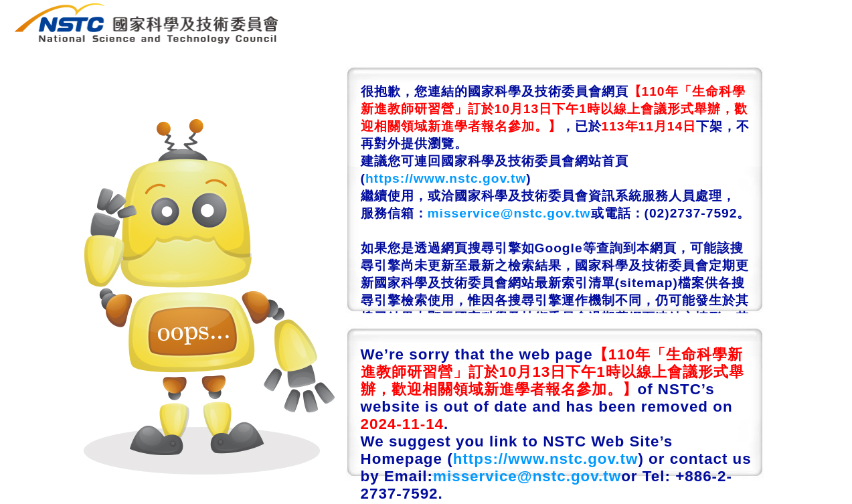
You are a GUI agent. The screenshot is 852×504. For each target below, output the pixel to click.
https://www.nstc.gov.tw (446, 178)
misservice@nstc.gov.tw (509, 213)
